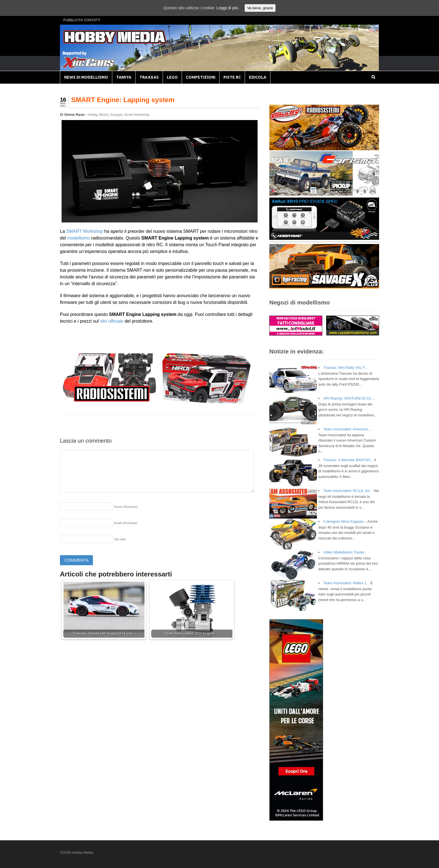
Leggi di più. (228, 8)
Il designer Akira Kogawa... (345, 521)
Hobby (92, 115)
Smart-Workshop (137, 115)
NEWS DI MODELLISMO (86, 77)
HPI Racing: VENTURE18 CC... (349, 398)
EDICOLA (258, 77)
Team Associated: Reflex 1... (346, 583)
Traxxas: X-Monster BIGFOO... (348, 460)
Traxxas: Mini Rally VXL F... (345, 368)
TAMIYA (124, 77)
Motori (104, 115)
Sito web (120, 539)
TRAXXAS (149, 77)
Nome (126, 507)
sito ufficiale (112, 321)
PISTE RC (232, 77)
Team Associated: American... (347, 429)
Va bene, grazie (260, 8)
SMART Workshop (85, 231)
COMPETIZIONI (201, 77)
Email (126, 523)
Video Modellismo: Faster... (345, 552)
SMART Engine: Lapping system (123, 100)
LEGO (172, 77)
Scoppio (116, 115)
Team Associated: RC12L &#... (348, 491)
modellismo (79, 238)
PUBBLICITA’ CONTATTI (82, 20)
